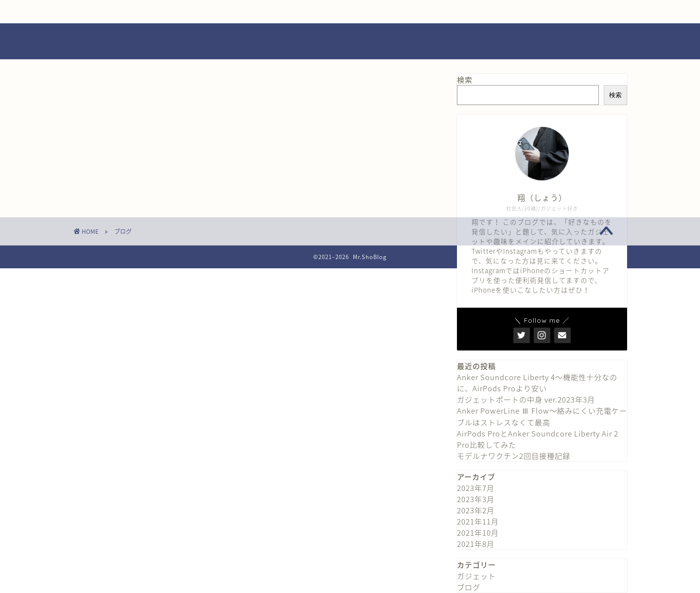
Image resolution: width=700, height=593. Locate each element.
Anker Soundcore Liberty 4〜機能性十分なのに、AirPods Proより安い (537, 383)
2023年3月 (476, 499)
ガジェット (476, 576)
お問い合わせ (366, 12)
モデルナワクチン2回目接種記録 (514, 456)
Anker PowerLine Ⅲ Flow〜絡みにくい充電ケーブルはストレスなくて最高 (542, 416)
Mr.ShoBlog (350, 41)
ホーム (132, 12)
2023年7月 (476, 488)
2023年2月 (476, 510)
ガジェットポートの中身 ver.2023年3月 (526, 399)
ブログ (469, 587)
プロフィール (249, 12)
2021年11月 (478, 521)
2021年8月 (476, 544)
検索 (465, 79)
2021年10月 (478, 532)
